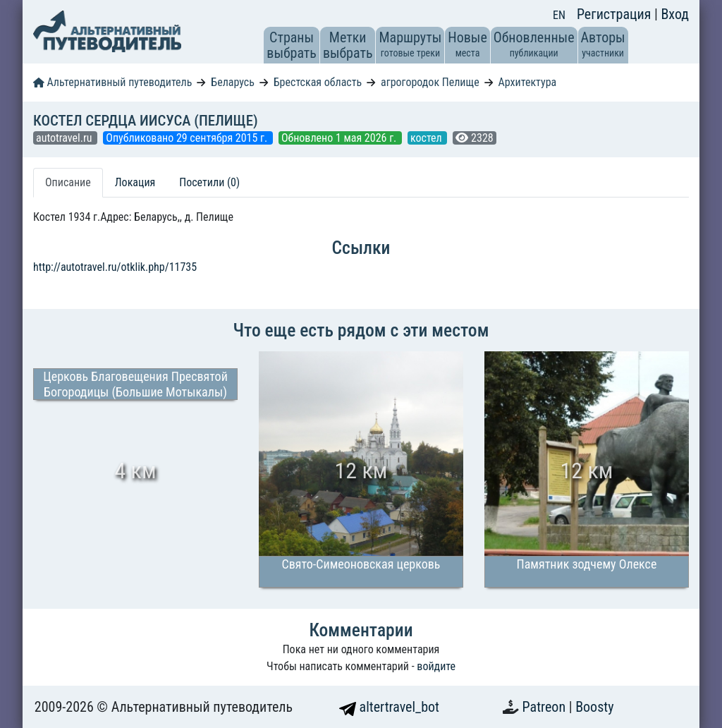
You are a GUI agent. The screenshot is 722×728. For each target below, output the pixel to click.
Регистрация (616, 14)
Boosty (594, 707)
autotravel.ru (65, 138)
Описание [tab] (68, 182)
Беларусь (233, 82)
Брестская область (318, 82)
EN (559, 15)
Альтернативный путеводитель (112, 82)
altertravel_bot (389, 707)
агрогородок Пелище (430, 82)
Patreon (546, 707)
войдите (436, 666)
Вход (675, 14)
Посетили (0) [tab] (209, 182)
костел (427, 138)
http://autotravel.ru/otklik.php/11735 (115, 267)
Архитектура (528, 82)
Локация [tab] (135, 182)
